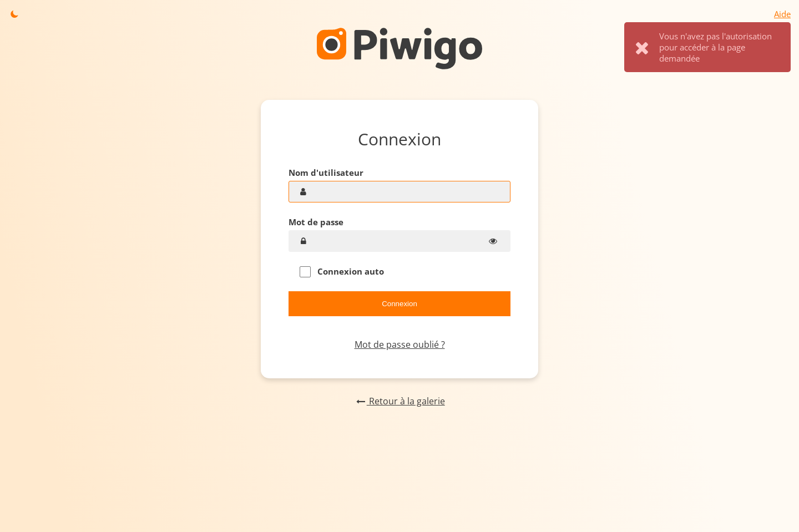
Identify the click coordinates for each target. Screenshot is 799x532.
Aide (782, 14)
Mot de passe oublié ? (400, 344)
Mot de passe (316, 222)
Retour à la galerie (399, 401)
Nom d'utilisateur (326, 173)
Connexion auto (342, 272)
